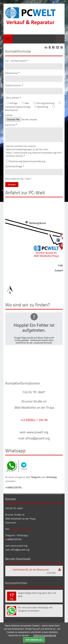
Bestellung (43, 107)
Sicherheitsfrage (15, 169)
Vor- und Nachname (17, 61)
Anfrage (14, 103)
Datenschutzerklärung (45, 635)
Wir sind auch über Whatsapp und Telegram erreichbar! (35, 611)
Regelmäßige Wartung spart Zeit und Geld (37, 597)
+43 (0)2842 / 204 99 (34, 422)
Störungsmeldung (45, 103)
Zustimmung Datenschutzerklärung (27, 163)
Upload (9, 115)
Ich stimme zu (34, 640)
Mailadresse (12, 73)
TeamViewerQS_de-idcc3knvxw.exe (34, 573)
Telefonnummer (14, 85)
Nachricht (11, 125)
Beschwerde (11, 110)
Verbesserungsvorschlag (18, 107)
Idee (27, 103)
